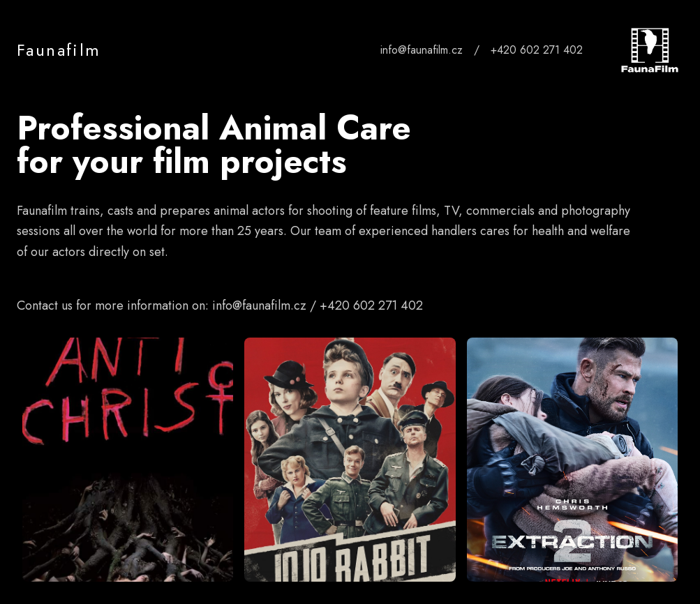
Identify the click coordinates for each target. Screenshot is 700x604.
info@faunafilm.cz (422, 50)
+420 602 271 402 (537, 50)
